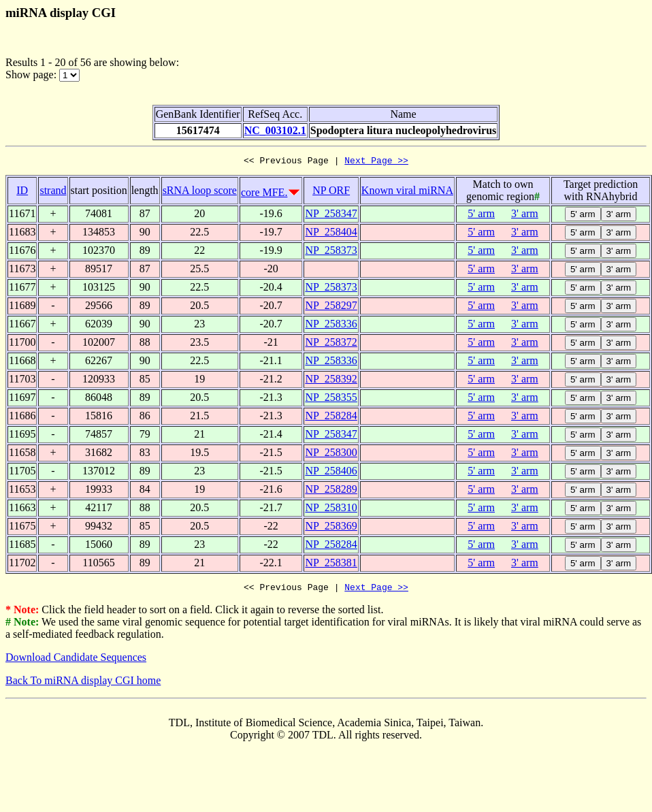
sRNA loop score (200, 192)
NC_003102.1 (275, 130)
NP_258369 (331, 528)
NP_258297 (331, 307)
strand (53, 192)
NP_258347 (331, 215)
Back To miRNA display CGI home (83, 684)
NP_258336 (331, 326)
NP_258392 (331, 381)
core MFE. (264, 194)
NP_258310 (331, 509)
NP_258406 (331, 473)
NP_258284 (331, 418)
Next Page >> (376, 162)
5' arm (481, 215)
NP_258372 (331, 344)
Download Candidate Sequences (76, 661)
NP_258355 (331, 399)
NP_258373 (331, 252)
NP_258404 (331, 234)
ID (22, 192)
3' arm (525, 215)
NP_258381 (331, 565)
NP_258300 (331, 454)
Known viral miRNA (407, 192)
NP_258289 (331, 491)
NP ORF (331, 192)
